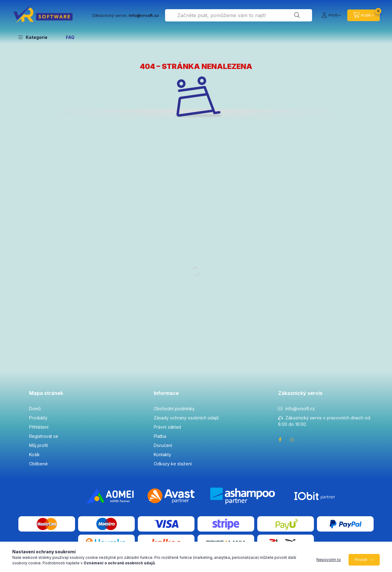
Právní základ (167, 427)
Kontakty (162, 455)
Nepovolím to (329, 560)
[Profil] (331, 15)
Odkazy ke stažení (173, 464)
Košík (34, 455)
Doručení (163, 445)
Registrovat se (44, 436)
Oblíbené (38, 464)
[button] (33, 37)
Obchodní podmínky (174, 409)
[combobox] (239, 15)
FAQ (70, 37)
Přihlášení (39, 427)
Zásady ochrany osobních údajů (186, 418)
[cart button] (364, 15)
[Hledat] (297, 15)
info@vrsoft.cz (300, 409)
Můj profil (38, 445)
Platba (160, 436)
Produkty (38, 418)
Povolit (361, 560)
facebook (280, 440)
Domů (35, 409)
